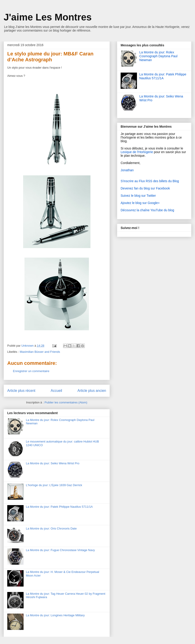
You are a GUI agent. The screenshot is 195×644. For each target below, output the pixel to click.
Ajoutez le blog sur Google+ (140, 203)
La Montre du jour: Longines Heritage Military (55, 615)
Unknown (28, 346)
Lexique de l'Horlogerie (137, 152)
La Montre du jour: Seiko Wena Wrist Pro (53, 463)
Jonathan (127, 170)
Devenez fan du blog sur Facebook (145, 188)
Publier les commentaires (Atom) (66, 402)
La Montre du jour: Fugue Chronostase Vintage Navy (60, 550)
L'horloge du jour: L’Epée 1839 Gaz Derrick (54, 485)
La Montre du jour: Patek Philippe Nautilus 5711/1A (59, 507)
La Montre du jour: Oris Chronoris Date (51, 528)
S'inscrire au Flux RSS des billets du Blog (150, 181)
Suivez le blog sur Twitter (138, 196)
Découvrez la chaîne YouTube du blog (147, 210)
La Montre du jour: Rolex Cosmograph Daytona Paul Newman (158, 56)
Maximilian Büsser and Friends (40, 352)
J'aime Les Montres (48, 17)
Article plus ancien (92, 391)
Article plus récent (21, 391)
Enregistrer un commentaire (31, 371)
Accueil (56, 391)
